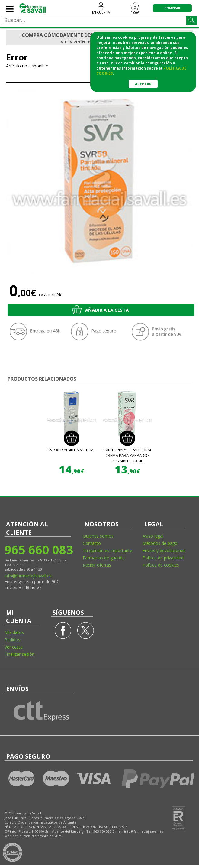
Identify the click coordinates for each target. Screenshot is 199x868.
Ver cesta (14, 647)
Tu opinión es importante (108, 550)
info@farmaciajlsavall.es (28, 576)
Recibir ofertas (97, 565)
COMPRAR (172, 8)
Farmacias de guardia (104, 558)
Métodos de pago (160, 543)
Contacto (92, 543)
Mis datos (14, 632)
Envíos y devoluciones (164, 550)
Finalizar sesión (19, 654)
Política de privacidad (163, 558)
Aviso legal (153, 536)
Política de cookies (161, 565)
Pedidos (12, 640)
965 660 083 (39, 549)
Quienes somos (98, 536)
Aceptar (143, 84)
